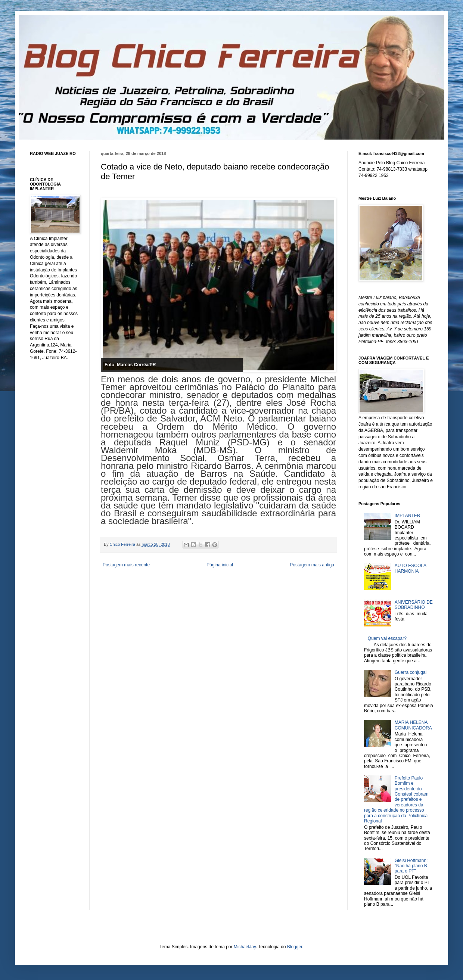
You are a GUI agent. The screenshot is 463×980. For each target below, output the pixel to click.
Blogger (295, 947)
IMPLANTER (408, 516)
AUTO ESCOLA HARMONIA (410, 568)
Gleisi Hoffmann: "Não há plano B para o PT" (411, 866)
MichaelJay (245, 947)
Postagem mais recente (126, 565)
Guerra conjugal (411, 672)
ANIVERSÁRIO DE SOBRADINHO (414, 605)
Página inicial (220, 565)
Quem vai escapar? (387, 638)
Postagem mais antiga (312, 565)
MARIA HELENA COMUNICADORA (413, 725)
